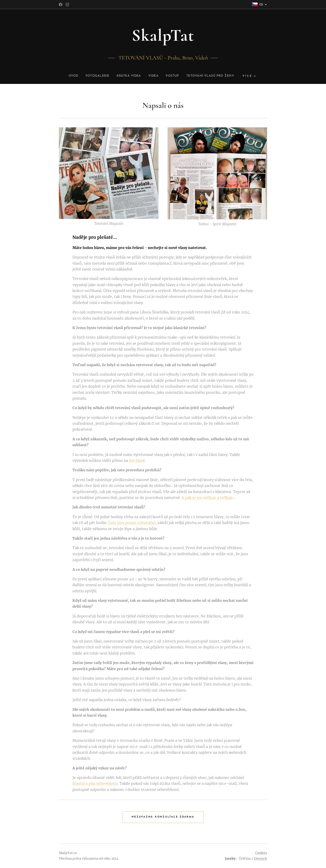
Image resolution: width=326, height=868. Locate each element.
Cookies (261, 853)
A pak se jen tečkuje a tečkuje (207, 498)
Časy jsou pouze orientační (132, 523)
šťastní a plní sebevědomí (95, 783)
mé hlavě (137, 460)
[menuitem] (64, 76)
